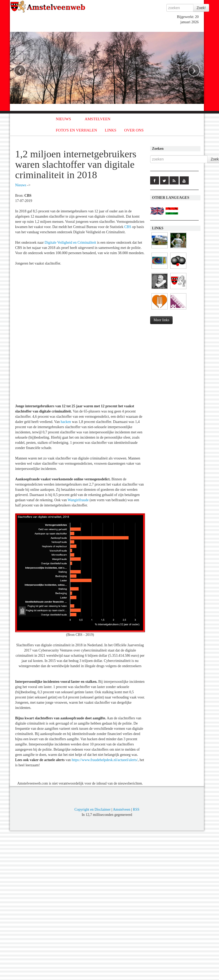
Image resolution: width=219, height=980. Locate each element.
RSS (136, 809)
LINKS (111, 130)
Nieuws (21, 185)
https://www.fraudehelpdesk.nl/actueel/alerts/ (105, 760)
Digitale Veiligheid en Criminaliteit (70, 243)
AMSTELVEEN (98, 119)
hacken (66, 422)
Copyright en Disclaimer (92, 809)
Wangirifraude (78, 500)
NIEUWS (63, 119)
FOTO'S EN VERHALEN (76, 130)
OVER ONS (134, 130)
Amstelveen (122, 809)
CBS (128, 227)
